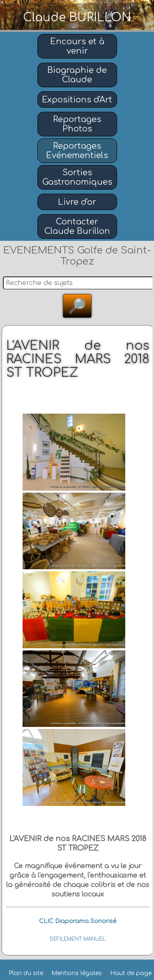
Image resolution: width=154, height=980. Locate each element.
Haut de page (131, 973)
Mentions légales (77, 973)
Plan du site (26, 973)
